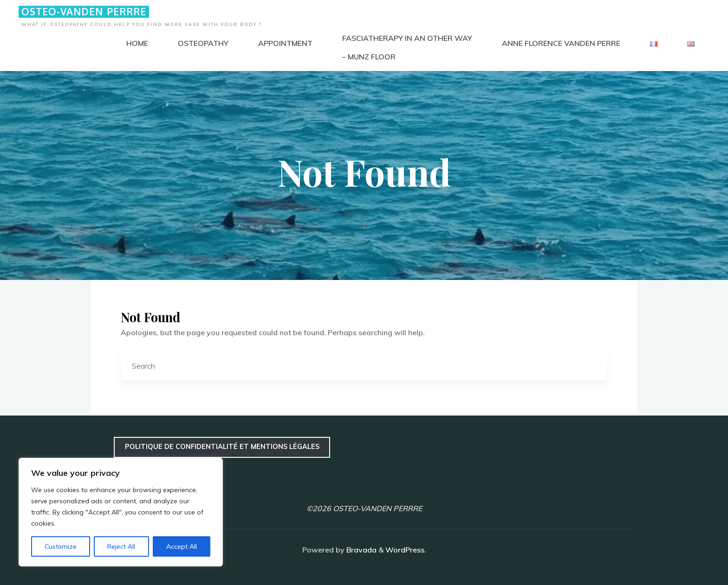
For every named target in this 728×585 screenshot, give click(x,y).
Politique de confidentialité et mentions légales (222, 447)
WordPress (405, 550)
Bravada (361, 550)
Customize (61, 546)
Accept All (182, 546)
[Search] (592, 366)
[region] (121, 512)
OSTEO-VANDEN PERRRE (84, 12)
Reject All (121, 546)
